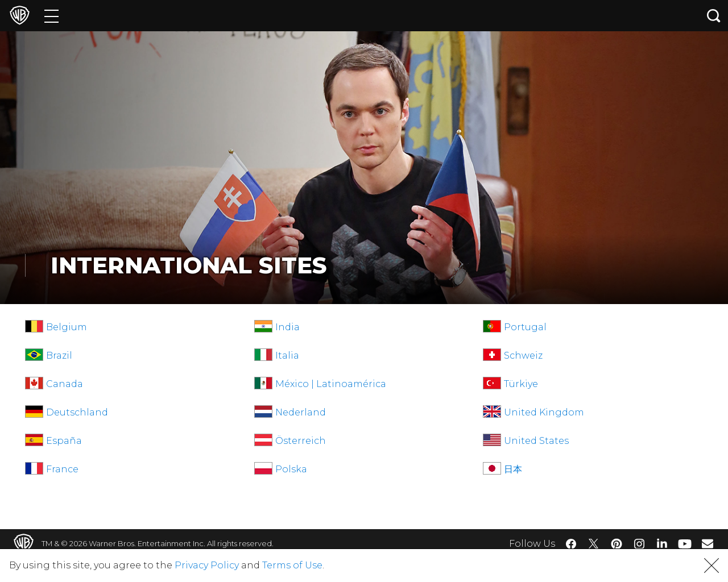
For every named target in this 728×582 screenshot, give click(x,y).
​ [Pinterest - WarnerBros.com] (617, 544)
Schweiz (523, 356)
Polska (291, 469)
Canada (65, 384)
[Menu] (51, 16)
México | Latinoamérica (331, 384)
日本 (513, 469)
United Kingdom (544, 412)
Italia (287, 356)
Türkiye (521, 384)
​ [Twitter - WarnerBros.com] (594, 544)
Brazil (59, 356)
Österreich (301, 441)
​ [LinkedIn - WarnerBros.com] (662, 543)
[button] (712, 566)
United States (536, 441)
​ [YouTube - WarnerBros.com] (685, 544)
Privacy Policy (207, 565)
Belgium (67, 327)
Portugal (525, 327)
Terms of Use (292, 565)
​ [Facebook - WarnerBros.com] (571, 544)
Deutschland (77, 412)
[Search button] (714, 16)
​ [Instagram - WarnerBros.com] (639, 544)
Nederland (301, 412)
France (62, 469)
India (288, 327)
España (64, 441)
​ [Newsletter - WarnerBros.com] (708, 543)
